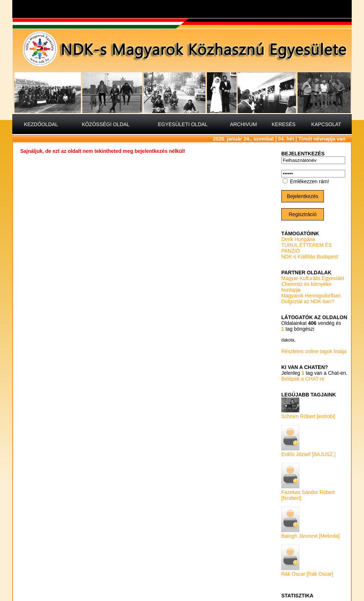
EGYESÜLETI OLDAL (183, 124)
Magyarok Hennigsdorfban (311, 296)
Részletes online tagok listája (314, 351)
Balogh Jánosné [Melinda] (310, 533)
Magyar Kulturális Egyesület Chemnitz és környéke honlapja (313, 284)
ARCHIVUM (244, 124)
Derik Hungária (298, 239)
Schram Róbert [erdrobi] (308, 413)
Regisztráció (302, 214)
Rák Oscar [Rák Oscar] (307, 571)
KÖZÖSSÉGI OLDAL (105, 124)
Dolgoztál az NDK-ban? (308, 301)
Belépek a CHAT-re (303, 379)
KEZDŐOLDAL (41, 124)
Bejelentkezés (302, 196)
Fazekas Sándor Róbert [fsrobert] (308, 492)
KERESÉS (283, 124)
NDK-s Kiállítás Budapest (310, 257)
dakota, (288, 340)
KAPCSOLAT (326, 124)
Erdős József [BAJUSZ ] (308, 451)
